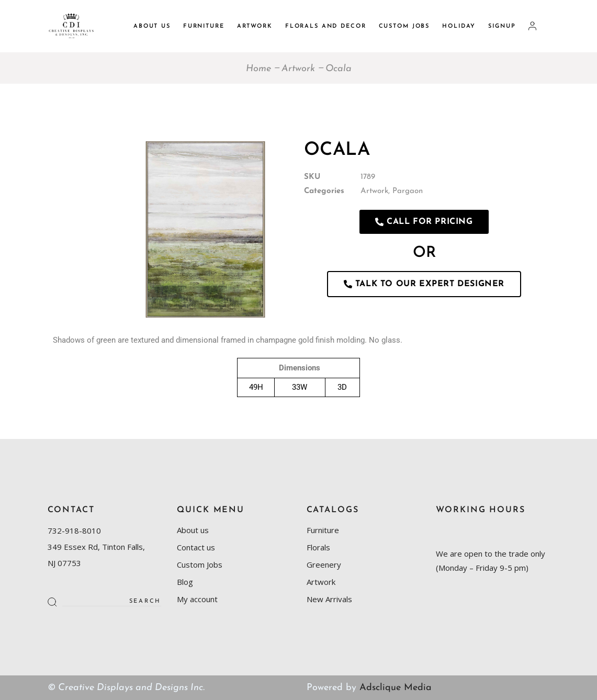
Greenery (324, 564)
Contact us (196, 547)
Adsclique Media (396, 688)
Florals (318, 547)
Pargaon (408, 191)
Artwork (374, 191)
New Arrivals (329, 599)
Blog (185, 582)
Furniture (323, 530)
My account (197, 599)
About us (193, 530)
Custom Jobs (200, 564)
